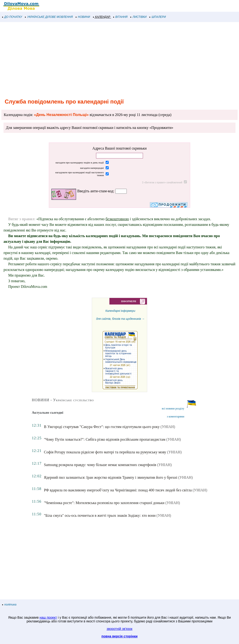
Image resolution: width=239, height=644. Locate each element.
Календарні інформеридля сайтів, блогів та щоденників (120, 349)
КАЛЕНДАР (102, 17)
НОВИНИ (83, 17)
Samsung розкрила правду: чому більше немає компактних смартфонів (100, 465)
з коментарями (176, 416)
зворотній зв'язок (119, 629)
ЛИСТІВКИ (139, 17)
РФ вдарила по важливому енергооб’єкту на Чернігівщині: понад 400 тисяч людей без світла (118, 490)
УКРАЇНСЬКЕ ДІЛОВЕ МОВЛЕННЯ (49, 17)
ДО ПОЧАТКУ (12, 17)
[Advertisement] (119, 60)
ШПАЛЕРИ (158, 17)
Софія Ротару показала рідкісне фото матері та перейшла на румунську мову (105, 452)
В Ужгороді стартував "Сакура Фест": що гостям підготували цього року (102, 427)
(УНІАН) (168, 427)
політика (9, 605)
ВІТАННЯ (120, 17)
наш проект (48, 617)
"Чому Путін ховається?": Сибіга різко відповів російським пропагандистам (105, 439)
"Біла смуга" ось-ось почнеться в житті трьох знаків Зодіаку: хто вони (100, 515)
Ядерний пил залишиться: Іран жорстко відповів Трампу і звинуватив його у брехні (111, 477)
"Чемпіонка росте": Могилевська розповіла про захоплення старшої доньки (104, 503)
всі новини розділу (173, 409)
